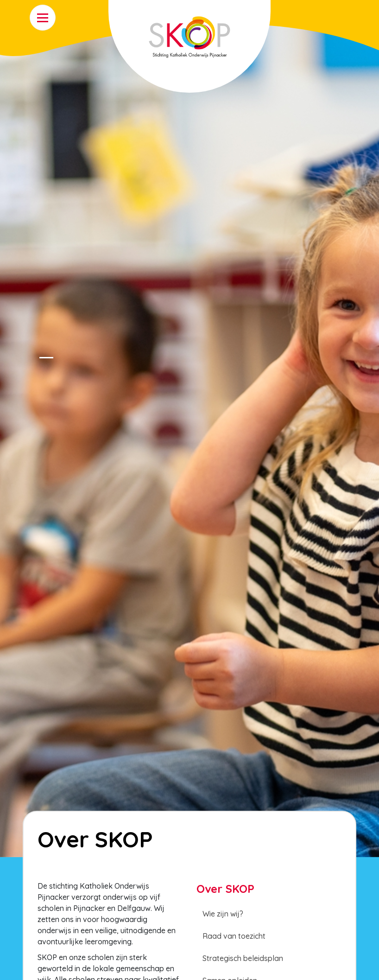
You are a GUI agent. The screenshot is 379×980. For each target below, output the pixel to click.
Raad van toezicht (234, 936)
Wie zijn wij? (223, 914)
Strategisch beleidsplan (243, 958)
